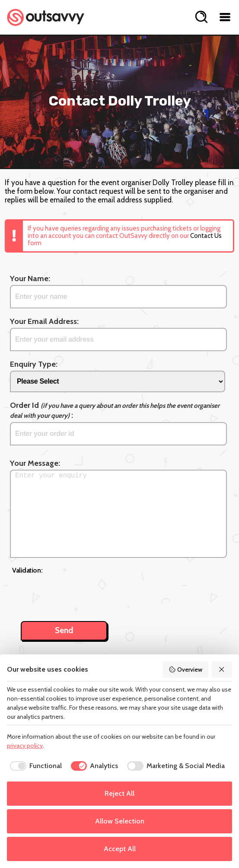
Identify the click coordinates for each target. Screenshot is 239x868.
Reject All (119, 793)
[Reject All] (222, 669)
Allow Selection (120, 821)
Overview (185, 669)
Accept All (120, 849)
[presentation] (78, 593)
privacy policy (25, 746)
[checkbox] (34, 766)
